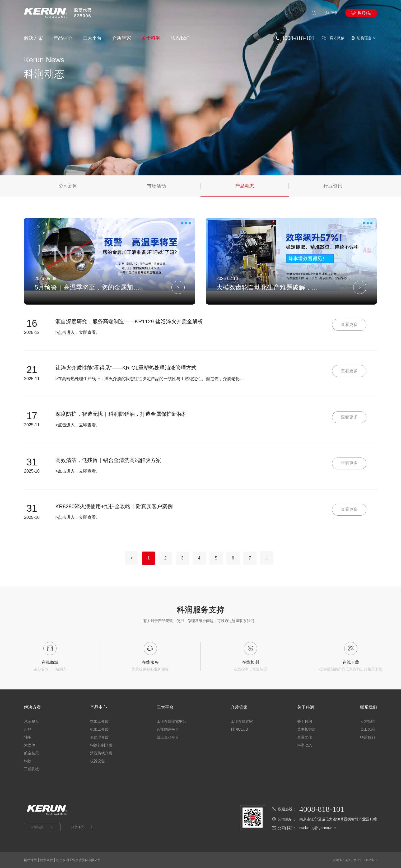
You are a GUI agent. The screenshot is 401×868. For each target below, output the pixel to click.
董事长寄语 (306, 729)
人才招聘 (367, 721)
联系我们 (180, 38)
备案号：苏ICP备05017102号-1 (355, 860)
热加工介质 (99, 721)
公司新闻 (68, 186)
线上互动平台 (168, 737)
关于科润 (151, 38)
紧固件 (30, 745)
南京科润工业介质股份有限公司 (78, 860)
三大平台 (92, 38)
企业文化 (305, 737)
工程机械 (31, 769)
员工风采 (367, 729)
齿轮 (28, 729)
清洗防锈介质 (101, 753)
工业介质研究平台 (171, 721)
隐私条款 (46, 860)
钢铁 (28, 761)
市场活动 (156, 186)
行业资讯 (333, 186)
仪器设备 (97, 761)
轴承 (28, 737)
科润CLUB (239, 729)
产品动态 (245, 186)
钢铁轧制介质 (101, 745)
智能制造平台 (168, 729)
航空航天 (31, 753)
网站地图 (30, 860)
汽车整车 (31, 721)
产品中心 (63, 38)
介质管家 (122, 38)
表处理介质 (99, 737)
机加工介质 (99, 729)
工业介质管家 (242, 721)
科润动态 (305, 745)
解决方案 (34, 38)
